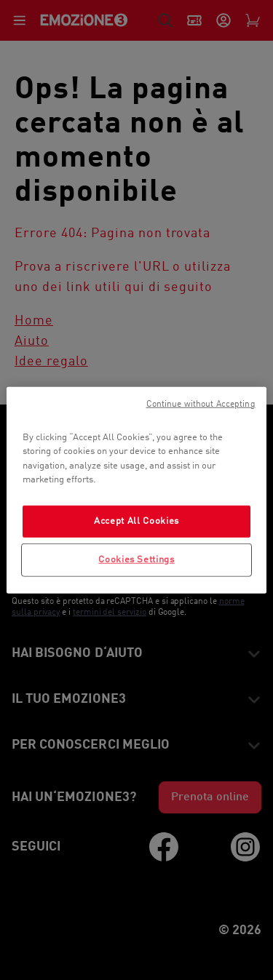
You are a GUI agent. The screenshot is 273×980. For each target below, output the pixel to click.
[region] (136, 490)
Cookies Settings (136, 560)
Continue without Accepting (201, 404)
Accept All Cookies (136, 521)
